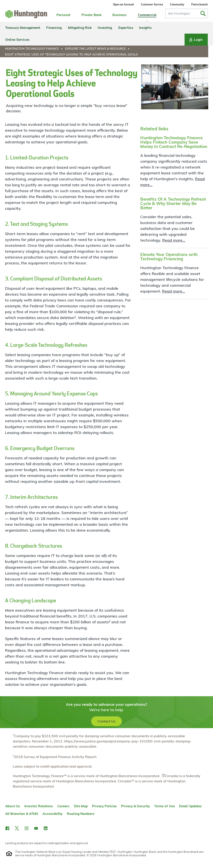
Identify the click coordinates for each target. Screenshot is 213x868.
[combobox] (187, 13)
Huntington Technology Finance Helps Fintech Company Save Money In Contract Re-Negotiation (174, 142)
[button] (7, 828)
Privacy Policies (104, 806)
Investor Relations (39, 806)
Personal (63, 15)
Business (120, 15)
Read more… (174, 240)
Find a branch (200, 4)
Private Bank (92, 15)
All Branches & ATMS (22, 814)
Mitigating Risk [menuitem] (80, 28)
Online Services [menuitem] (17, 40)
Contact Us (106, 721)
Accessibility (53, 814)
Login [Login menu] (196, 40)
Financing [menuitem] (54, 28)
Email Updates (191, 806)
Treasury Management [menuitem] (23, 28)
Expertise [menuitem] (126, 28)
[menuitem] (35, 49)
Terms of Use (164, 806)
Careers (63, 806)
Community (177, 4)
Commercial (147, 15)
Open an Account (123, 4)
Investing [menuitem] (105, 28)
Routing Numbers (81, 814)
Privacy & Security (135, 806)
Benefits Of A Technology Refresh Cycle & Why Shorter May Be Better (173, 203)
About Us (13, 806)
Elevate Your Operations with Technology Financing (169, 257)
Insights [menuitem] (145, 28)
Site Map (81, 806)
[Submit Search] (203, 13)
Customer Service (152, 4)
